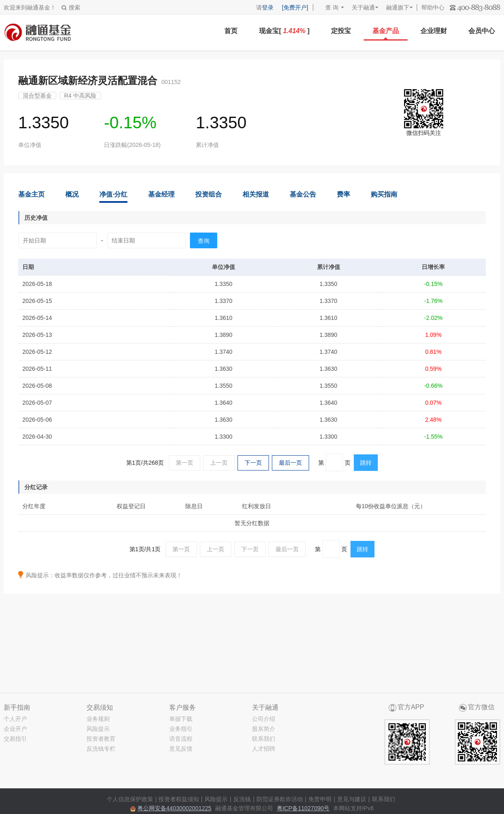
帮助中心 (433, 7)
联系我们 (264, 739)
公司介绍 (264, 719)
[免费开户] (295, 7)
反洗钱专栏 (101, 749)
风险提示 (98, 729)
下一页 (253, 463)
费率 (343, 194)
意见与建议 (352, 799)
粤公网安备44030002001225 (174, 808)
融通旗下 (398, 7)
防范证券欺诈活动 (280, 799)
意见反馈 (181, 749)
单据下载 (181, 719)
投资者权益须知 (179, 799)
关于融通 (363, 7)
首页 (231, 31)
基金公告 (303, 194)
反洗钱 (242, 799)
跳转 (366, 463)
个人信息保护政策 (130, 799)
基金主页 (31, 194)
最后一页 (290, 463)
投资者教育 (101, 739)
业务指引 (181, 729)
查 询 (328, 7)
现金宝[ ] (284, 31)
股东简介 (264, 729)
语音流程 (181, 739)
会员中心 (482, 31)
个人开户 (15, 719)
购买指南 (384, 194)
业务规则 (98, 719)
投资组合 (209, 194)
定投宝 (341, 31)
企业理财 (434, 31)
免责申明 (320, 799)
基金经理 (161, 194)
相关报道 (256, 194)
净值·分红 (113, 194)
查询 (204, 241)
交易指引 (15, 739)
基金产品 (386, 31)
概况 (72, 194)
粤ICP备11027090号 (303, 808)
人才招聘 (264, 749)
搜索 (71, 7)
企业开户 (15, 729)
